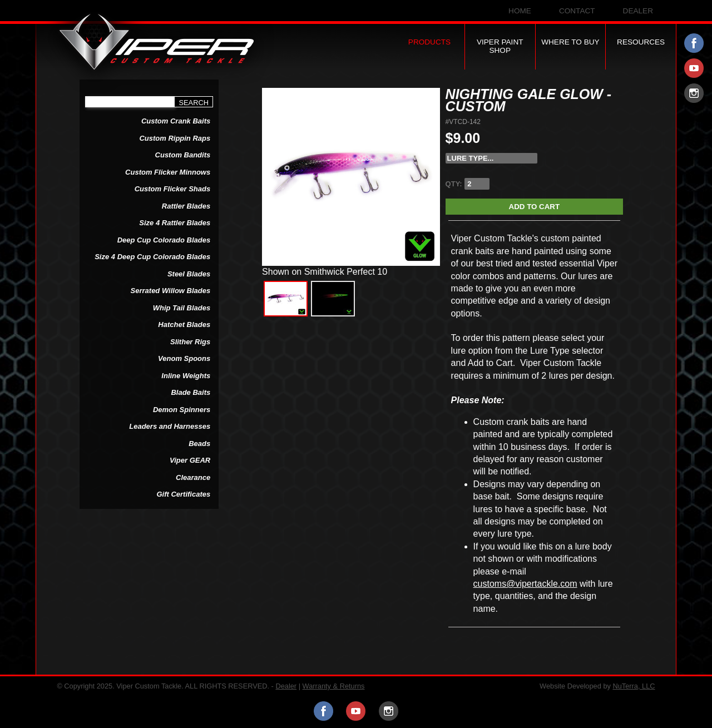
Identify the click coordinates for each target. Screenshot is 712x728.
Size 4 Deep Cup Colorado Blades (152, 257)
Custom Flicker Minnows (168, 172)
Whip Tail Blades (182, 308)
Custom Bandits (183, 155)
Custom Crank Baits (176, 121)
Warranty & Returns (334, 686)
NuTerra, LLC (634, 686)
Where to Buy (570, 42)
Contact (577, 11)
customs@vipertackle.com (525, 584)
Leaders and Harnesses (170, 426)
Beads (199, 444)
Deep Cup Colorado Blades (164, 240)
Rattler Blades (186, 206)
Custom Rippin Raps (175, 138)
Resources (641, 42)
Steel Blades (189, 274)
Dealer (638, 11)
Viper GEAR (190, 460)
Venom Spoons (184, 358)
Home (520, 11)
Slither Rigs (190, 342)
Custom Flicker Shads (173, 189)
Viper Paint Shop (500, 46)
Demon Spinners (182, 410)
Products (429, 42)
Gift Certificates (183, 494)
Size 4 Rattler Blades (175, 223)
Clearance (193, 477)
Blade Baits (191, 392)
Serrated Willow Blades (171, 291)
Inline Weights (186, 376)
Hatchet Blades (184, 325)
